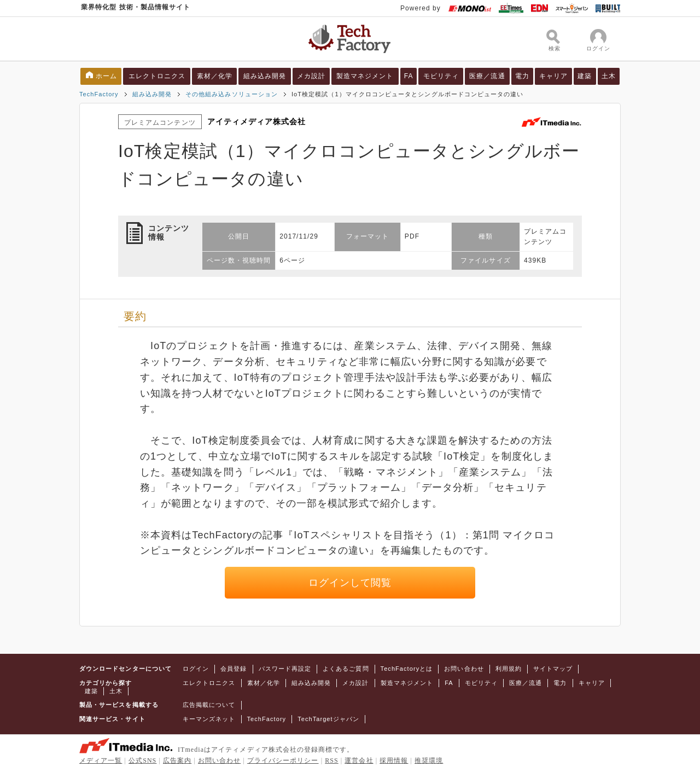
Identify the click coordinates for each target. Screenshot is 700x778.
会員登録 (234, 669)
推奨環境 (429, 760)
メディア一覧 (101, 760)
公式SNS (142, 760)
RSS (332, 760)
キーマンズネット (209, 719)
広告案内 (177, 760)
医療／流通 (487, 76)
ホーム (106, 76)
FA (409, 76)
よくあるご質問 (346, 669)
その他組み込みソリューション (232, 94)
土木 (609, 76)
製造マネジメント (365, 76)
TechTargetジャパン (328, 719)
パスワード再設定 (285, 669)
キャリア (553, 76)
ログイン (196, 669)
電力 (522, 76)
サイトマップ (553, 669)
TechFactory (99, 94)
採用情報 (394, 760)
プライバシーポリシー (283, 760)
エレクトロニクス (157, 76)
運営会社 (359, 760)
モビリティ (441, 76)
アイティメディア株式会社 (257, 121)
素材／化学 (215, 76)
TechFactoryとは (407, 669)
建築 (585, 76)
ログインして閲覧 (350, 583)
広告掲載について (209, 705)
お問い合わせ (464, 669)
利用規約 (509, 669)
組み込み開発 (265, 76)
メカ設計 (311, 76)
